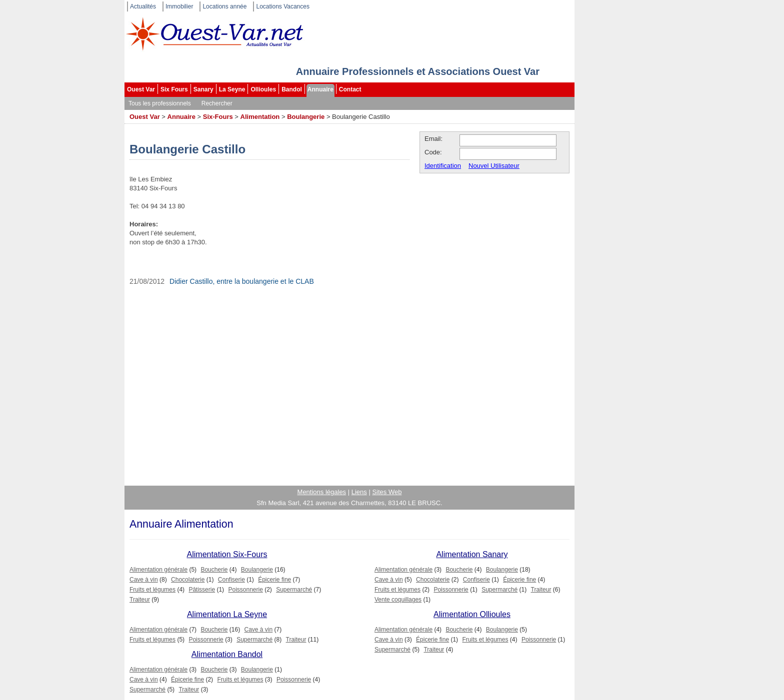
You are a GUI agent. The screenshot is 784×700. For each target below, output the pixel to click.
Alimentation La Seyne (227, 614)
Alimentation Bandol (227, 654)
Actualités (143, 6)
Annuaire (320, 89)
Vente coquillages (398, 600)
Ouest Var (141, 89)
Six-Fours (218, 117)
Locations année (224, 6)
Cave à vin (144, 580)
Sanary (203, 89)
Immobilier (179, 6)
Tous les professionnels (160, 103)
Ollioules (263, 89)
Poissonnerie (245, 590)
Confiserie (231, 580)
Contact (350, 89)
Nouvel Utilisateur (494, 166)
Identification (443, 166)
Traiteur (140, 600)
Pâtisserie (202, 590)
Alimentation (260, 117)
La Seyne (232, 89)
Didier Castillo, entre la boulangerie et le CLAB (242, 281)
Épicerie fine (274, 580)
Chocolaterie (188, 580)
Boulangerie (306, 117)
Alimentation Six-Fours (227, 554)
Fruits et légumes (152, 590)
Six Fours (174, 89)
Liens (359, 492)
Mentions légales (322, 492)
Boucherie (214, 570)
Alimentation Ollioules (472, 614)
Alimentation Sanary (472, 554)
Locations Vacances (283, 6)
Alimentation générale (158, 570)
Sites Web (387, 492)
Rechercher (217, 103)
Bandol (292, 89)
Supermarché (294, 590)
